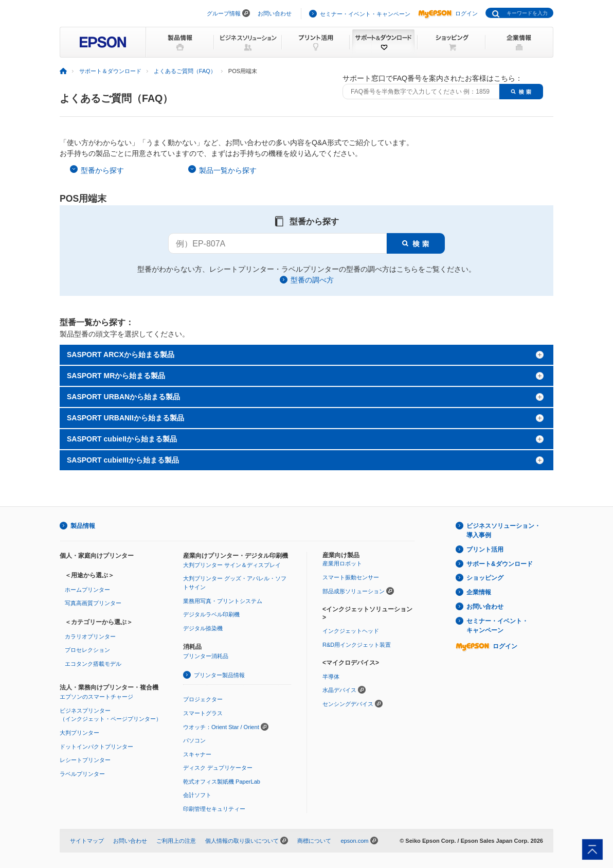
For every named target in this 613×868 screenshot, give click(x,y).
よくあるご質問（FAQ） (185, 71)
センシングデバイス (348, 704)
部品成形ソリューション (354, 591)
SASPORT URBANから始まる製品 (123, 397)
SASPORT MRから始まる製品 (116, 376)
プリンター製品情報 (219, 675)
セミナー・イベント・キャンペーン (365, 14)
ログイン (448, 13)
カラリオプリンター (90, 636)
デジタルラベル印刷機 (211, 614)
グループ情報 (224, 13)
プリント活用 (485, 550)
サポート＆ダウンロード (110, 71)
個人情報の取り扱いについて (242, 841)
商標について (314, 841)
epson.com (354, 841)
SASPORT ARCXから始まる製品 (121, 355)
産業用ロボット (342, 563)
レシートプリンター (85, 760)
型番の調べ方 (312, 280)
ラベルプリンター (82, 774)
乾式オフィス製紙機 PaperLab (222, 782)
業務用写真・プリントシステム (223, 601)
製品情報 (83, 526)
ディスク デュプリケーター (218, 768)
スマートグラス (203, 713)
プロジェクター (203, 699)
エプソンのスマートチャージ (96, 697)
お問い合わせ (275, 13)
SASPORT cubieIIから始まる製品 (122, 439)
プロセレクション (87, 650)
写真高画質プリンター (93, 603)
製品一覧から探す (228, 170)
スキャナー (197, 754)
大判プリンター (79, 733)
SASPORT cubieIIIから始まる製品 (123, 460)
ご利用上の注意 (176, 841)
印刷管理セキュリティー (214, 809)
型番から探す (102, 170)
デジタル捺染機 (203, 628)
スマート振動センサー (351, 577)
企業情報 (479, 592)
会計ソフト (197, 795)
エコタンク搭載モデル (93, 664)
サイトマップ (87, 841)
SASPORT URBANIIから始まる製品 (125, 418)
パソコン (194, 740)
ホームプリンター (87, 590)
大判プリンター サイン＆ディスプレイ (232, 565)
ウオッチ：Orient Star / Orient (221, 727)
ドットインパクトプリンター (96, 747)
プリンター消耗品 (206, 656)
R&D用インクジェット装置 (357, 645)
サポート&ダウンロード (500, 564)
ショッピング (485, 578)
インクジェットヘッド (351, 631)
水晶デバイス (339, 690)
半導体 (331, 677)
